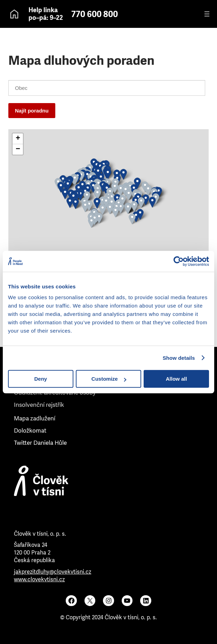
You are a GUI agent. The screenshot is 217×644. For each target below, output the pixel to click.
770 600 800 (95, 14)
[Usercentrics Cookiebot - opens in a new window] (179, 261)
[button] (68, 185)
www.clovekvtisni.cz (39, 579)
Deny (41, 379)
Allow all (176, 379)
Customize (109, 379)
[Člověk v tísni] (108, 488)
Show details (179, 358)
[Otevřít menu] (207, 14)
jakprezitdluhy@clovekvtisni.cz (53, 572)
